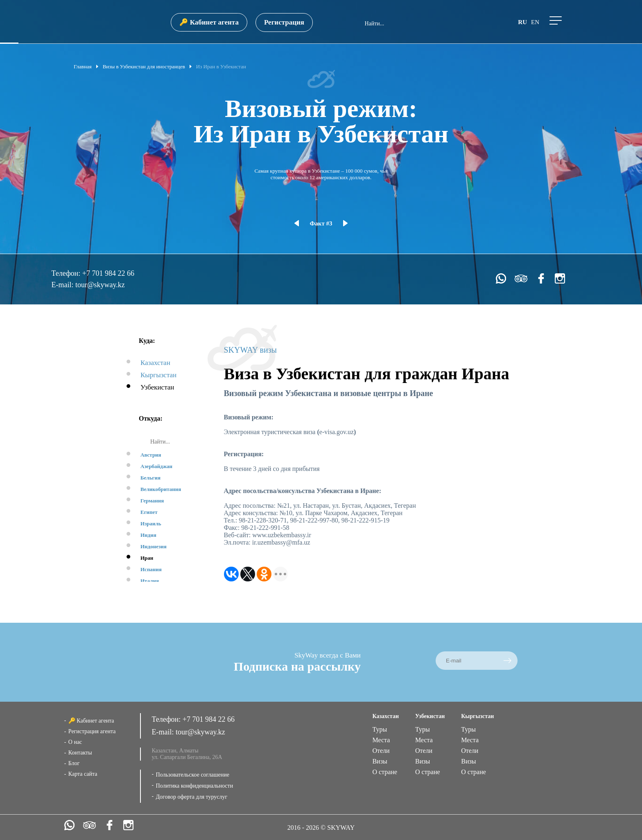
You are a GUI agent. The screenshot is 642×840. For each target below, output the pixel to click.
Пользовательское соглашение (192, 775)
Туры (380, 729)
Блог (74, 763)
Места (381, 740)
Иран (147, 558)
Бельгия (150, 478)
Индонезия (154, 546)
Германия (152, 501)
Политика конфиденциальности (194, 786)
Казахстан (155, 363)
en (535, 22)
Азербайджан (156, 466)
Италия (150, 581)
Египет (149, 512)
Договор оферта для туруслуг (191, 797)
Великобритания (161, 489)
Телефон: (67, 273)
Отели (381, 751)
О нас (75, 742)
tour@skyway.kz (100, 285)
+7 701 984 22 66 (108, 273)
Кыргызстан (158, 375)
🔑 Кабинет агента (209, 22)
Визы (380, 761)
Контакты (80, 753)
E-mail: (63, 285)
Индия (148, 535)
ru (522, 22)
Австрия (151, 455)
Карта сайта (83, 774)
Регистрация (284, 22)
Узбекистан (157, 387)
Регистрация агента (92, 731)
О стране (385, 772)
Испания (151, 569)
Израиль (151, 524)
